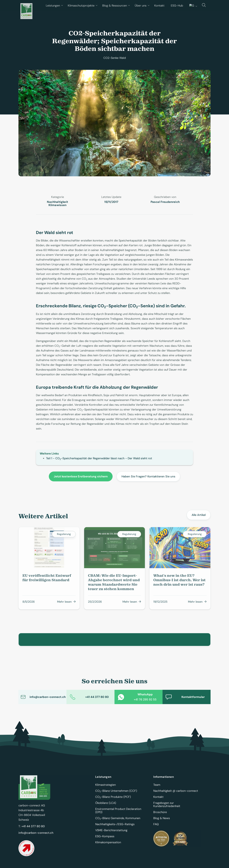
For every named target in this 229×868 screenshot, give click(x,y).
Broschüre (160, 814)
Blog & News (162, 820)
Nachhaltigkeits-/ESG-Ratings (115, 827)
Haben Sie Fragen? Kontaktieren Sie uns (148, 476)
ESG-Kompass (105, 839)
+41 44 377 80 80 (33, 829)
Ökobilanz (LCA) (106, 805)
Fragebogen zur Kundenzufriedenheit (167, 807)
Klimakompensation (108, 845)
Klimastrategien (106, 787)
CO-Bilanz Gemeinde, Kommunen (118, 820)
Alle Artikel (199, 515)
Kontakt (158, 799)
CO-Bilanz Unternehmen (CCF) (116, 793)
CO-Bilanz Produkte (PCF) (113, 799)
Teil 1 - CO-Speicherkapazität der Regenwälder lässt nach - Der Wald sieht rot (99, 458)
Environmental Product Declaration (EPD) (119, 813)
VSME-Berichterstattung (111, 833)
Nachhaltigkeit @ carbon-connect (176, 793)
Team (157, 787)
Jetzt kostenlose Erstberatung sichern (81, 476)
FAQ (156, 827)
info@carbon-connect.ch (36, 835)
